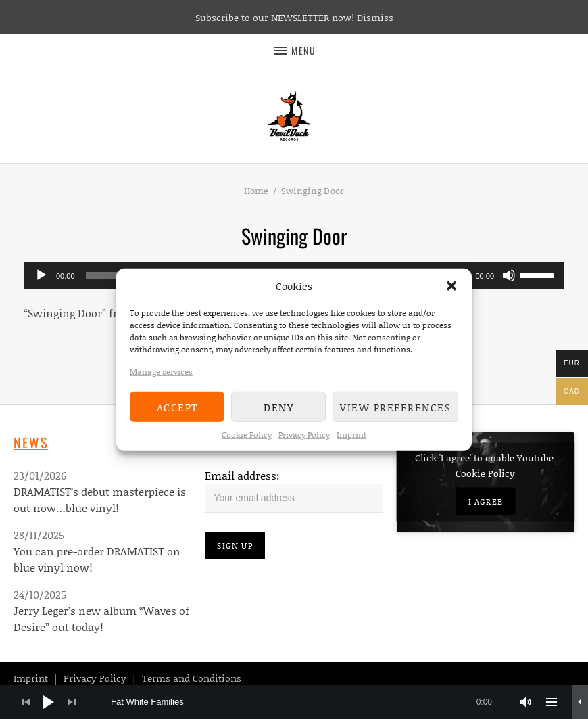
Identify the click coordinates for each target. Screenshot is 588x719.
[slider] (539, 274)
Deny (278, 407)
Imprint (351, 435)
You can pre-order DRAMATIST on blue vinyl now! (97, 559)
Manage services (161, 372)
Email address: (242, 475)
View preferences (395, 407)
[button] (451, 286)
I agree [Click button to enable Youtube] (486, 501)
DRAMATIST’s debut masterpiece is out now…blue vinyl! (100, 500)
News (31, 442)
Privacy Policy (304, 435)
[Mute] (509, 275)
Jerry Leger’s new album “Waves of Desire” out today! (101, 619)
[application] (294, 702)
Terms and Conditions (192, 678)
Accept (177, 407)
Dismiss (375, 17)
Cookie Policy (247, 435)
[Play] (41, 275)
